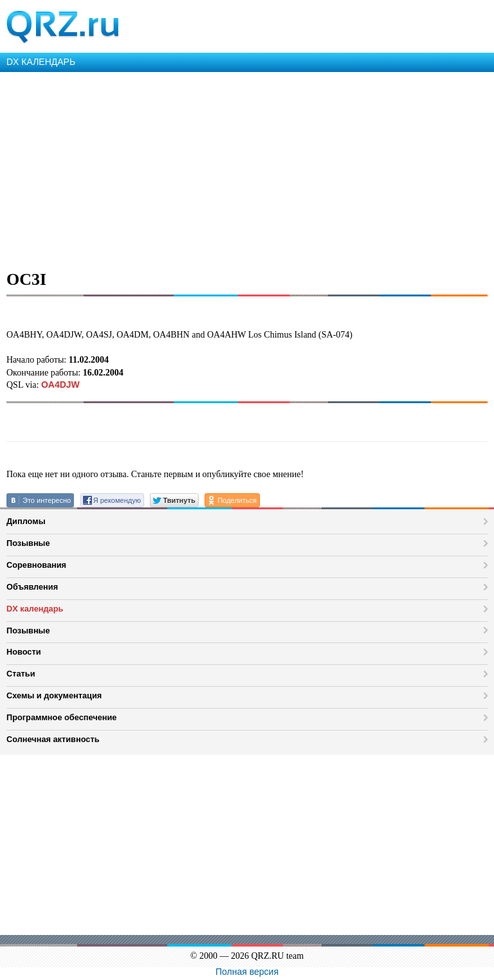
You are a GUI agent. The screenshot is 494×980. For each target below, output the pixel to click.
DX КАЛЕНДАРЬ (41, 62)
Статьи (21, 674)
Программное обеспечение (61, 717)
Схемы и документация (54, 695)
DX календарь (35, 609)
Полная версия (247, 972)
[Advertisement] (247, 168)
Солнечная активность (53, 739)
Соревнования (36, 565)
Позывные (28, 543)
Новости (24, 652)
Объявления (32, 587)
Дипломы (26, 521)
